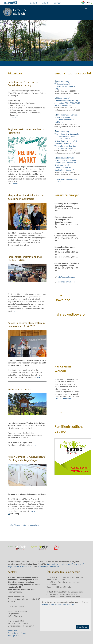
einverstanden (82, 627)
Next (89, 45)
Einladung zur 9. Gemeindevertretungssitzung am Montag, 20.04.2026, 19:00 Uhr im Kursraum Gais (67, 102)
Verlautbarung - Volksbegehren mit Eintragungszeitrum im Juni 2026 (66, 85)
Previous (4, 45)
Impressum (12, 631)
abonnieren (35, 525)
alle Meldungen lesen (18, 525)
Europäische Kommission (48, 567)
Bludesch (34, 3)
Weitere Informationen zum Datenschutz (59, 605)
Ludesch (45, 3)
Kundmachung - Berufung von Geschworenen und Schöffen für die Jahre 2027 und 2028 (66, 118)
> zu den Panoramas (63, 399)
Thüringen (57, 3)
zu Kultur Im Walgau (66, 282)
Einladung (15, 514)
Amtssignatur (13, 635)
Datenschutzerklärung (17, 633)
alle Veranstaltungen (66, 277)
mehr (14, 117)
